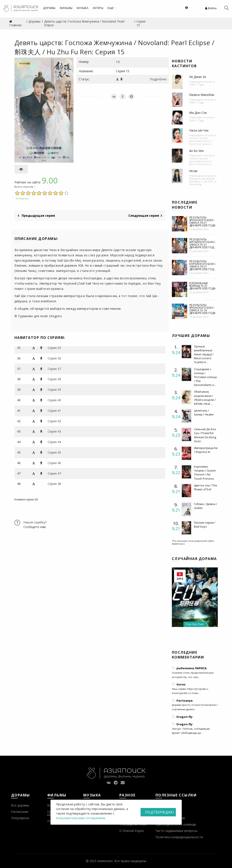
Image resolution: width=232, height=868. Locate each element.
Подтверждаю (159, 812)
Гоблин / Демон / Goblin (206, 506)
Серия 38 (54, 379)
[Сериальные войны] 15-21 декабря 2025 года (202, 286)
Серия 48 (54, 484)
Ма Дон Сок (198, 113)
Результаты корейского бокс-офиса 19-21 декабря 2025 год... (203, 265)
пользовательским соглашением (80, 818)
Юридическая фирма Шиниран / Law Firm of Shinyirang (203, 181)
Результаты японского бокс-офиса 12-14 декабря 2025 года (202, 309)
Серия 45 (54, 452)
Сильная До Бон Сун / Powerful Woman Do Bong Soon (205, 435)
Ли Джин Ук (198, 77)
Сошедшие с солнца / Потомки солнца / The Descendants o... (205, 377)
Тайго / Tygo (197, 84)
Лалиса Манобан (202, 95)
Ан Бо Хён (196, 151)
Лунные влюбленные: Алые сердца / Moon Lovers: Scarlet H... (204, 354)
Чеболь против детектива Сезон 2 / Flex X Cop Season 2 (201, 141)
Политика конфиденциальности (179, 837)
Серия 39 (54, 390)
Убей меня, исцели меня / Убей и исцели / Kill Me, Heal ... (205, 398)
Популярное (20, 818)
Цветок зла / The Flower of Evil (206, 487)
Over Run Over (195, 624)
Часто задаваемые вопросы (176, 831)
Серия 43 (54, 431)
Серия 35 (54, 348)
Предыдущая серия (36, 216)
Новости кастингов (184, 63)
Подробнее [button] (158, 79)
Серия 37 (54, 369)
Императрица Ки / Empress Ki (206, 450)
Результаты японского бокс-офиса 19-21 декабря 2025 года (202, 221)
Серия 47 (54, 473)
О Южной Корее (132, 831)
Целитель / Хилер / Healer (204, 412)
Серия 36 (54, 358)
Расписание (20, 812)
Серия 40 (54, 400)
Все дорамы (20, 805)
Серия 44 (54, 442)
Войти (211, 8)
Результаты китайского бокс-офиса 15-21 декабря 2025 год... (203, 243)
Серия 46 (54, 463)
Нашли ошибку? (35, 522)
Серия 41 (54, 411)
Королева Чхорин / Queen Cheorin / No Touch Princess (205, 473)
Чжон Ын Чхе (199, 130)
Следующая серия (145, 216)
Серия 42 (54, 421)
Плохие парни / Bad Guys (205, 525)
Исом (193, 171)
